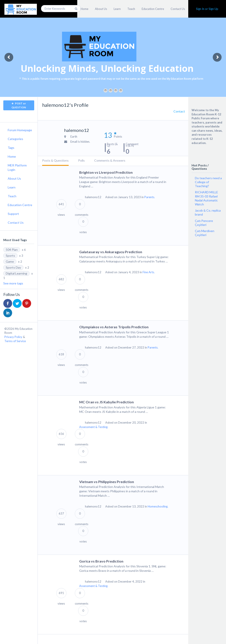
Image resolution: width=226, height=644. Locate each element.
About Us (101, 9)
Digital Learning (16, 273)
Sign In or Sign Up (207, 9)
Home (84, 9)
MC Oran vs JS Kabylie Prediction (106, 402)
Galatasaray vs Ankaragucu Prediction (111, 252)
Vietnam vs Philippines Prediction (107, 482)
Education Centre (153, 9)
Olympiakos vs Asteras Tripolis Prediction (114, 327)
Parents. (150, 197)
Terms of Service (15, 341)
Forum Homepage (20, 130)
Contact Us (178, 9)
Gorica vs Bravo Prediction (101, 561)
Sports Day (13, 267)
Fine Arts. (149, 272)
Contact (179, 111)
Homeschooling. (158, 506)
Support (13, 214)
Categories (15, 139)
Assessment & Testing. (94, 427)
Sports (10, 256)
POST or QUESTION (19, 105)
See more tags (13, 283)
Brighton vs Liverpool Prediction (106, 172)
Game (10, 261)
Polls (81, 160)
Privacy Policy (13, 337)
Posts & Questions (55, 160)
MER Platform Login (17, 167)
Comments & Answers (110, 160)
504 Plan (12, 250)
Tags (11, 148)
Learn (117, 9)
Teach (131, 9)
